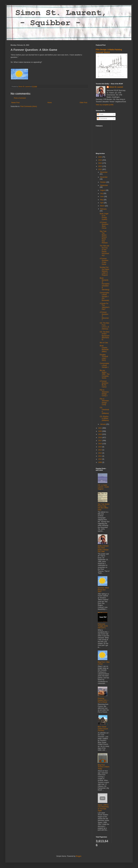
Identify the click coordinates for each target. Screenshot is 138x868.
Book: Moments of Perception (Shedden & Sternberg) (105, 284)
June (102, 197)
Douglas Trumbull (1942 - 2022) (104, 357)
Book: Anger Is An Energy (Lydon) (104, 217)
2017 (100, 441)
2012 (100, 453)
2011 (100, 456)
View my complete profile (105, 105)
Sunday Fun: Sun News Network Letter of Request (104, 271)
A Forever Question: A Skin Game (104, 261)
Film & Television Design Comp (104, 402)
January (103, 424)
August (103, 190)
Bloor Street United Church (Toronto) (103, 729)
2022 (100, 169)
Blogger (78, 856)
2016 (100, 444)
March (103, 206)
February (103, 209)
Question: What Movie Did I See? (103, 590)
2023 (100, 166)
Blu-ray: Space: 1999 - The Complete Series (105, 374)
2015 (100, 447)
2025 (100, 160)
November (104, 177)
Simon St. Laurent (116, 87)
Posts (100, 114)
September (104, 185)
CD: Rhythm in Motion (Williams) (104, 418)
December (104, 172)
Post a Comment (20, 98)
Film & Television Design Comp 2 (104, 393)
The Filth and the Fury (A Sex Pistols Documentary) (104, 251)
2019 (100, 434)
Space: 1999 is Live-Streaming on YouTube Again (103, 808)
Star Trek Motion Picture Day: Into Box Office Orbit (104, 507)
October (103, 182)
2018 (100, 438)
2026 (100, 157)
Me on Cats (104, 343)
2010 (100, 459)
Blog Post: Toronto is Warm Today (104, 767)
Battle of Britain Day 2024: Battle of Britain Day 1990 (103, 549)
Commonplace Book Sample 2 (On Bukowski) (104, 297)
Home (50, 103)
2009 (100, 462)
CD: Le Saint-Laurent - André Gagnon (103, 487)
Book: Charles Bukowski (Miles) (104, 349)
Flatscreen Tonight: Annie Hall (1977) (103, 626)
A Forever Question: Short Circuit (104, 225)
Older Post (83, 103)
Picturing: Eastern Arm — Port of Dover (103, 700)
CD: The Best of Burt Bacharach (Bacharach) (105, 336)
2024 (100, 163)
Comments (102, 119)
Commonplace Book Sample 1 (104, 365)
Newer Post (15, 103)
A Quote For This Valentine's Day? (105, 306)
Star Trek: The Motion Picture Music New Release (104, 237)
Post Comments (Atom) (29, 106)
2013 (100, 450)
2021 (100, 428)
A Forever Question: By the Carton (104, 384)
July (102, 193)
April (102, 203)
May (102, 200)
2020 (100, 431)
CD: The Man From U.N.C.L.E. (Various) (105, 326)
